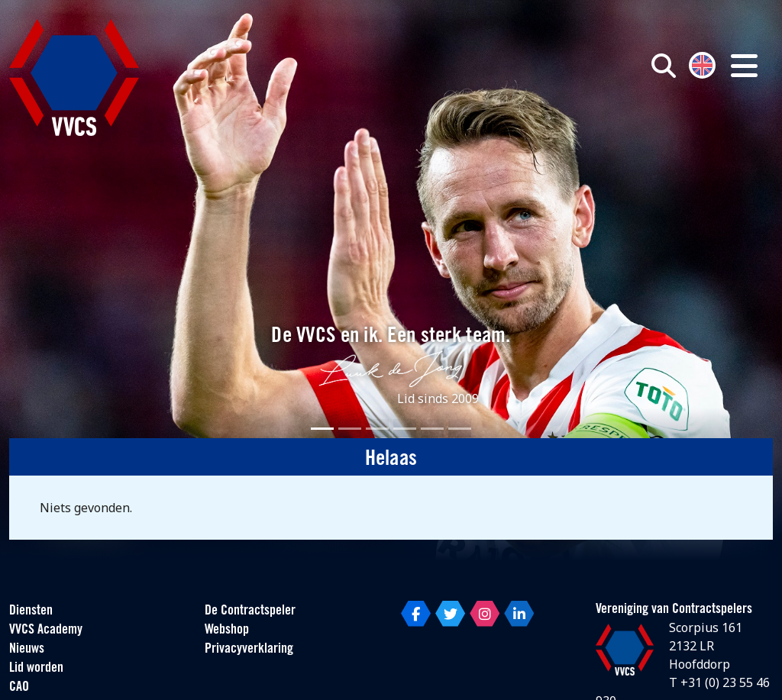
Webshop (227, 630)
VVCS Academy (46, 630)
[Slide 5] (432, 429)
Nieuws (27, 649)
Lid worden (36, 668)
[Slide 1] (322, 429)
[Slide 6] (460, 429)
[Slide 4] (405, 429)
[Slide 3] (377, 429)
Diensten (31, 611)
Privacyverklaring (249, 649)
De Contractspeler (250, 611)
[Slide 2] (350, 429)
